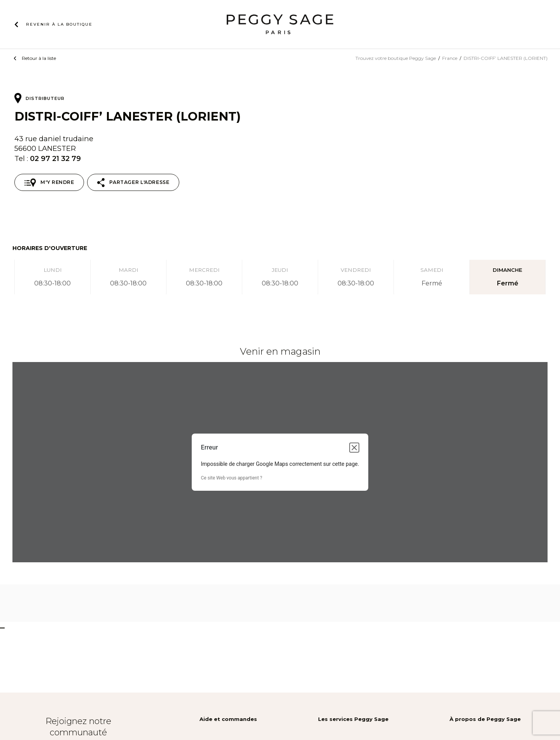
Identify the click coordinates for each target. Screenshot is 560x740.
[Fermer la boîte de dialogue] (354, 448)
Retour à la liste (39, 58)
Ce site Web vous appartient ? (232, 478)
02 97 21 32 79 (55, 158)
